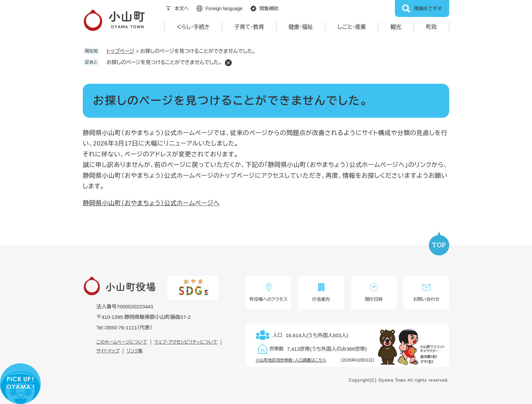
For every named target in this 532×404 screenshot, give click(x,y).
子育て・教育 (249, 27)
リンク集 (135, 351)
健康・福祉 (301, 27)
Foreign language (224, 8)
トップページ (120, 51)
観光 (396, 27)
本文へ (182, 8)
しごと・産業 (352, 27)
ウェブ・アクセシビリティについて (186, 342)
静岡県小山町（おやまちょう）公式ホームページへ (151, 203)
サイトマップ (108, 351)
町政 (431, 27)
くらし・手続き (193, 27)
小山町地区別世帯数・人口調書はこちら (291, 360)
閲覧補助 (269, 8)
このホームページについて (122, 342)
